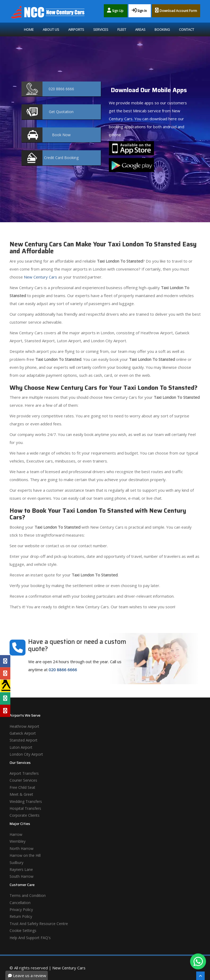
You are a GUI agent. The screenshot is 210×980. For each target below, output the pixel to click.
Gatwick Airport (23, 733)
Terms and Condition (28, 895)
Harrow (16, 834)
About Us (51, 29)
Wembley (18, 841)
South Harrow (22, 876)
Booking (162, 29)
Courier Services (23, 780)
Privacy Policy (21, 910)
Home (29, 29)
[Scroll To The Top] (200, 976)
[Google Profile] (5, 673)
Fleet (122, 29)
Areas (140, 29)
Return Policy (21, 916)
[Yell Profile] (5, 686)
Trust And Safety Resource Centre (39, 924)
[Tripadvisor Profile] (5, 699)
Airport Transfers (24, 773)
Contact (187, 29)
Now (61, 135)
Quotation (61, 112)
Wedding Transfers (26, 801)
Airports (76, 29)
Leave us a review (27, 975)
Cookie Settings (23, 930)
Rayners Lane (21, 869)
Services (101, 29)
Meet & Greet (21, 794)
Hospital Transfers (25, 808)
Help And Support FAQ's (30, 938)
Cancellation (20, 903)
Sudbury (16, 863)
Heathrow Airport (24, 726)
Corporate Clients (25, 815)
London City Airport (26, 754)
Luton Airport (21, 747)
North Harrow (22, 848)
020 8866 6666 (63, 670)
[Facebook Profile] (5, 661)
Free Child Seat (22, 787)
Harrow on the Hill (25, 855)
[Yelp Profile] (5, 711)
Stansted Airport (23, 740)
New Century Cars (40, 277)
